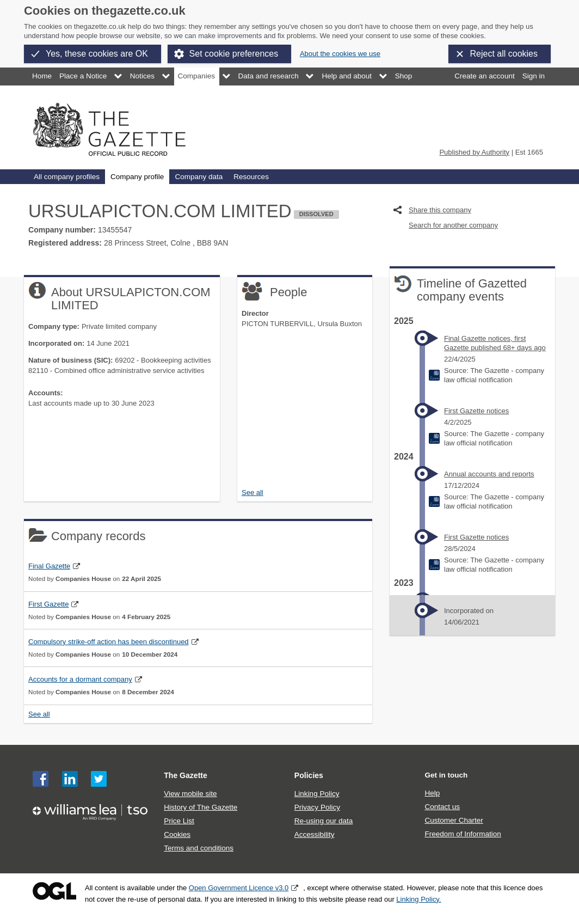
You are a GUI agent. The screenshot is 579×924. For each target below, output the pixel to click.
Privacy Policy (317, 807)
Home (42, 76)
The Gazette (186, 775)
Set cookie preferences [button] (234, 54)
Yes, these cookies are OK (97, 54)
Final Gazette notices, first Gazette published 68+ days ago (495, 343)
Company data (199, 177)
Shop (404, 76)
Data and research (269, 76)
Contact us (442, 807)
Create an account (484, 76)
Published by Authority (474, 152)
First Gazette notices (476, 411)
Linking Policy (317, 794)
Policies (309, 775)
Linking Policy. (418, 899)
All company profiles (67, 177)
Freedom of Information (463, 834)
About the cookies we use (340, 54)
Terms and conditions (199, 848)
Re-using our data (324, 821)
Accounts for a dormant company (80, 679)
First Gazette (48, 604)
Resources (251, 177)
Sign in (534, 76)
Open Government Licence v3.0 (239, 888)
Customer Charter (454, 820)
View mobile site (190, 794)
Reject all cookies (504, 54)
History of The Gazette (201, 807)
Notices (142, 76)
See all (252, 492)
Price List (179, 821)
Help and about (347, 76)
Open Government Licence (54, 891)
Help (432, 793)
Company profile (137, 177)
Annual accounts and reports (489, 474)
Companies (196, 76)
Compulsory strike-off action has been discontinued (109, 642)
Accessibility (315, 834)
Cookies (177, 834)
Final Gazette (49, 566)
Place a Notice (83, 76)
